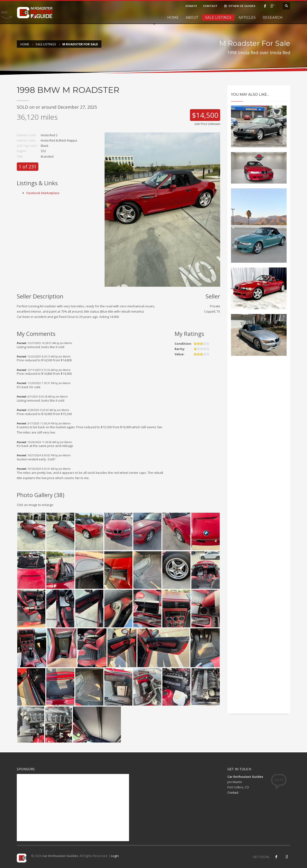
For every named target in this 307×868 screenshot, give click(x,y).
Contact (233, 792)
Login (115, 856)
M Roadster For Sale (80, 44)
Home (173, 18)
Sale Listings (218, 18)
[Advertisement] (259, 441)
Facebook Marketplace (43, 193)
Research (273, 18)
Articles (247, 18)
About (192, 18)
